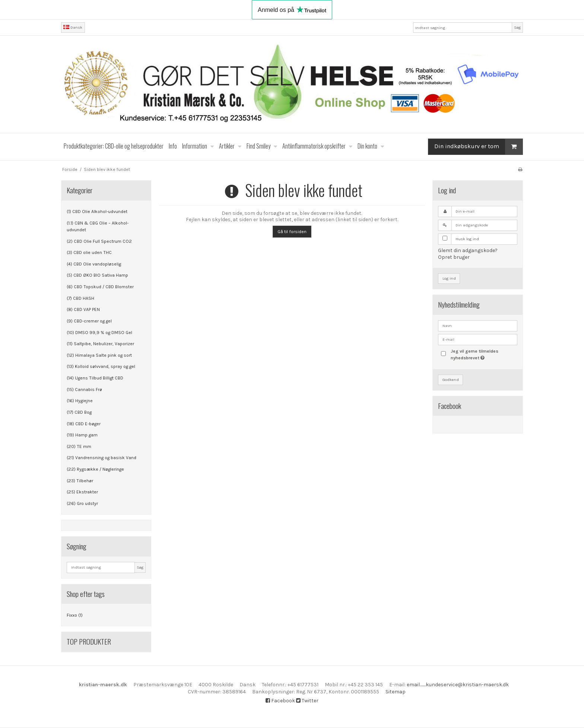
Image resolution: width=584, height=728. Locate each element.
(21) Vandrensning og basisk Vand (101, 458)
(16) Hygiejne (80, 401)
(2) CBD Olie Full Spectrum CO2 (99, 241)
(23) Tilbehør (80, 481)
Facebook (280, 701)
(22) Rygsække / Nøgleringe (95, 469)
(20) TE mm (79, 446)
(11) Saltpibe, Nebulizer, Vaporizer (100, 344)
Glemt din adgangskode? (468, 250)
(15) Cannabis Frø (84, 390)
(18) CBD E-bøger (84, 424)
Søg (517, 27)
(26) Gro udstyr (82, 503)
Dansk (73, 27)
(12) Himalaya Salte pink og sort (99, 355)
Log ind (449, 278)
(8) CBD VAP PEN (83, 309)
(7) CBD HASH (80, 298)
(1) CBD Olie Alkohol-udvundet (97, 212)
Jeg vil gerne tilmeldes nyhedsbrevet (483, 354)
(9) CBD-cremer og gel (89, 321)
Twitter (307, 701)
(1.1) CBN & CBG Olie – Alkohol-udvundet (98, 226)
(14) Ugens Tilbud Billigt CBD (95, 378)
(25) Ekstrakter (82, 492)
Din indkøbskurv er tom (478, 147)
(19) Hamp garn (82, 435)
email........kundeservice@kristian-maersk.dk (458, 685)
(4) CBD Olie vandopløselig (94, 264)
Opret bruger (454, 257)
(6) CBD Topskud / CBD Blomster (100, 287)
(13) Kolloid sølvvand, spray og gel (101, 366)
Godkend (451, 380)
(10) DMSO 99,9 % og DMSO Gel (99, 333)
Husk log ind (467, 239)
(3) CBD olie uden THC (89, 252)
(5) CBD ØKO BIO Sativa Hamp (97, 275)
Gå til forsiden (292, 232)
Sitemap (396, 692)
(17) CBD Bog (79, 412)
